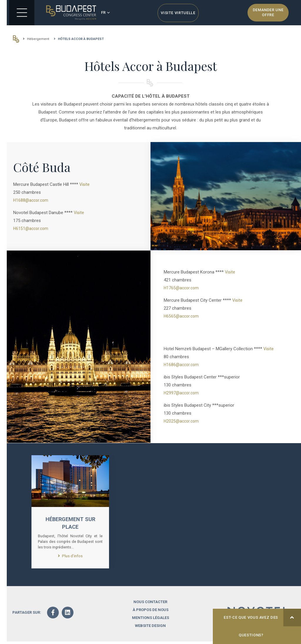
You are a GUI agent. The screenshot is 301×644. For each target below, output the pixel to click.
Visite (85, 184)
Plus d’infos (70, 558)
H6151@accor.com (32, 228)
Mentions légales (150, 620)
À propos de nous (150, 612)
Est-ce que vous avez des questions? (262, 623)
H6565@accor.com (182, 316)
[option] (70, 513)
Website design (150, 628)
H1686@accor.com (182, 365)
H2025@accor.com (182, 421)
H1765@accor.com (182, 288)
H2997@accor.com (182, 393)
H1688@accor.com (32, 200)
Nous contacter (150, 604)
